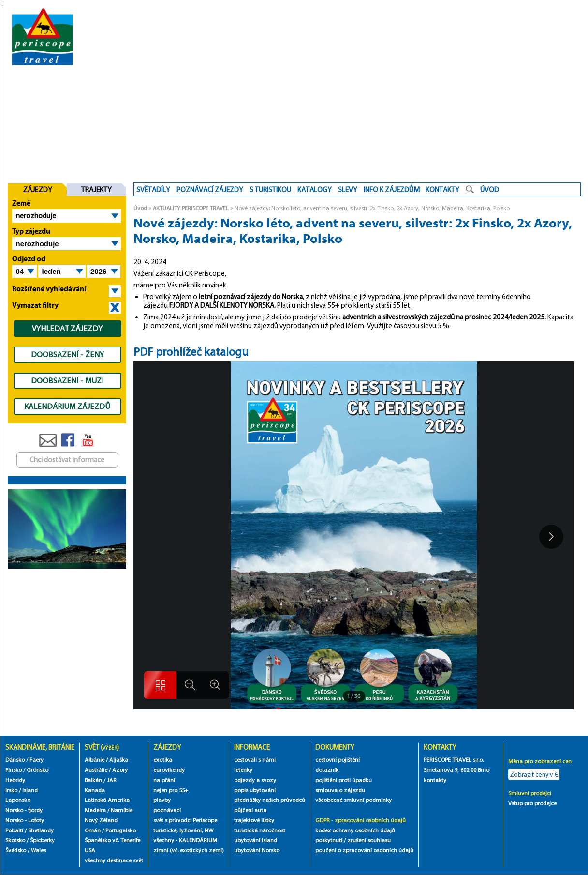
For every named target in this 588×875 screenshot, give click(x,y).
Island (30, 790)
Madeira (95, 810)
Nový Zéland (101, 820)
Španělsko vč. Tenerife (112, 840)
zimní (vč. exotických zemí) (189, 850)
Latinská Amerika (107, 800)
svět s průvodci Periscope (185, 820)
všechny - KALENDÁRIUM (185, 840)
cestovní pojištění (338, 760)
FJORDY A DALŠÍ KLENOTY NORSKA (222, 305)
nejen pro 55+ (171, 790)
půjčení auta (250, 810)
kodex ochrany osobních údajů (355, 830)
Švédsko (16, 850)
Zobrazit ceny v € (534, 774)
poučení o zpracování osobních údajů (364, 850)
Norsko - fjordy (24, 810)
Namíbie (122, 810)
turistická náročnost (260, 830)
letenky (243, 770)
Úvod (140, 208)
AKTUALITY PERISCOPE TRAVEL (191, 208)
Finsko (14, 770)
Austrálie (96, 770)
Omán (93, 830)
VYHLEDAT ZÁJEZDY (67, 328)
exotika (163, 760)
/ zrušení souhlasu (367, 840)
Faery (37, 760)
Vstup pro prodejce (532, 803)
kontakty (436, 780)
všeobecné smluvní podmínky (353, 800)
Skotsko (15, 840)
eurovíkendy (169, 770)
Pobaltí (14, 830)
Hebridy (15, 780)
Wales (38, 850)
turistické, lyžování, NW (183, 830)
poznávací (167, 810)
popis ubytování (255, 790)
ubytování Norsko (257, 850)
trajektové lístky (254, 820)
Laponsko (18, 800)
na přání (164, 780)
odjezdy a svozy (255, 780)
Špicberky (42, 840)
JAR (112, 780)
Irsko (11, 790)
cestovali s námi (255, 760)
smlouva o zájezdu (341, 790)
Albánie (95, 760)
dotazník (327, 770)
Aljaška (119, 760)
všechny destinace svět (114, 860)
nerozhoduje (36, 216)
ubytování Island (256, 840)
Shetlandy (41, 830)
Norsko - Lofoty (25, 820)
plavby (162, 800)
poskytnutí (329, 840)
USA (90, 850)
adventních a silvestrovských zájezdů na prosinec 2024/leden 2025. (444, 317)
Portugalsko (121, 830)
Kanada (95, 790)
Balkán (93, 780)
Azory (120, 770)
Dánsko (15, 760)
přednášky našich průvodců (270, 800)
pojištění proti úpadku (344, 780)
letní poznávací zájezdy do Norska (251, 297)
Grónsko (37, 770)
